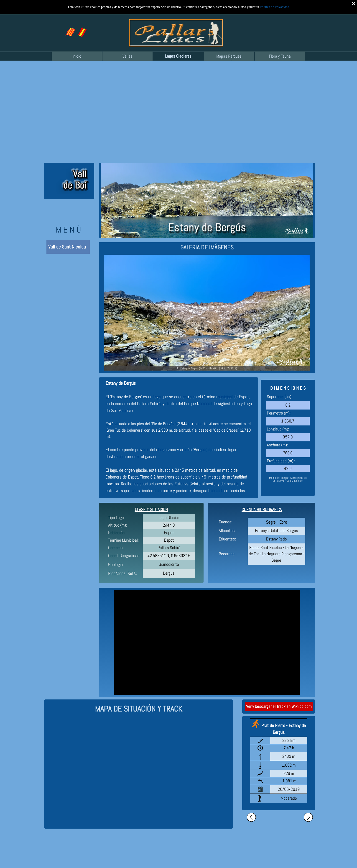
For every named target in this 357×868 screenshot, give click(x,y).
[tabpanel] (207, 247)
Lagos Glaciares (178, 56)
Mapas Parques (229, 56)
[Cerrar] (354, 3)
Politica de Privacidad (274, 7)
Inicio (77, 56)
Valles (127, 56)
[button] (82, 29)
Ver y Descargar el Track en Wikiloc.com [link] (279, 707)
